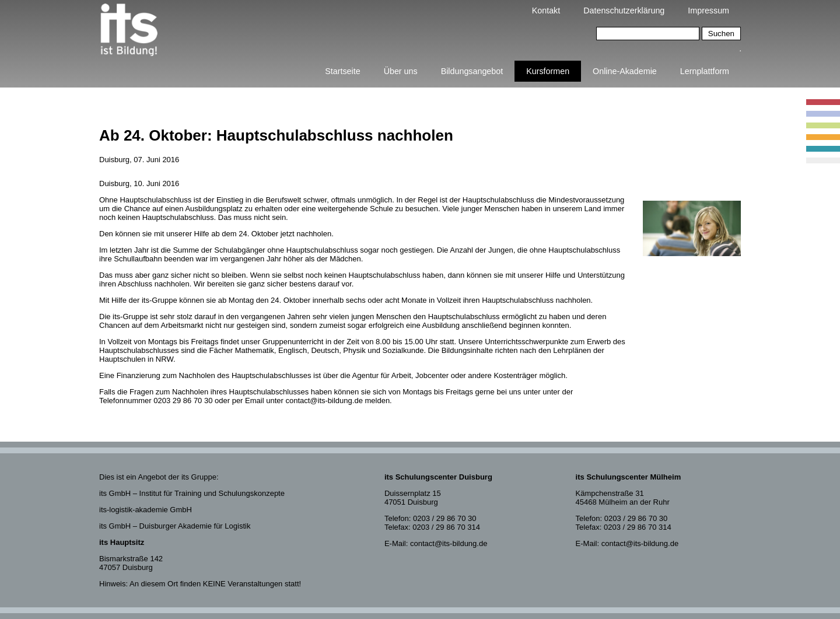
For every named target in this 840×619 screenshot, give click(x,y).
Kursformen (548, 71)
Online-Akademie (625, 71)
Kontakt (546, 11)
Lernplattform (705, 71)
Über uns (401, 71)
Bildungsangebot (472, 71)
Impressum (708, 11)
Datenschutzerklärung (624, 11)
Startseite (342, 71)
